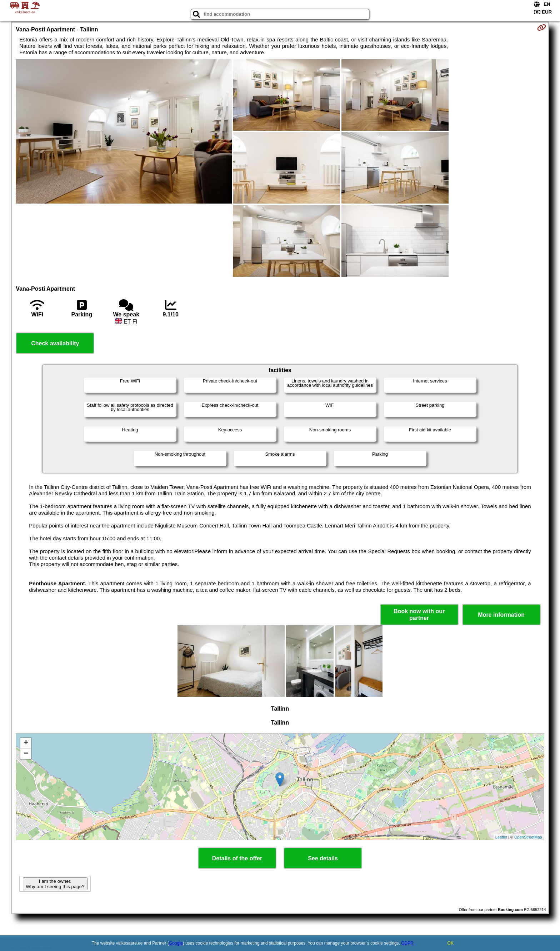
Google (176, 943)
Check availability (55, 343)
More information (501, 615)
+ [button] (26, 743)
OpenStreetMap (528, 837)
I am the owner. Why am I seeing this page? (55, 884)
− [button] (26, 754)
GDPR (407, 943)
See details (323, 858)
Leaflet (501, 837)
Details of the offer (237, 858)
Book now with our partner (419, 615)
